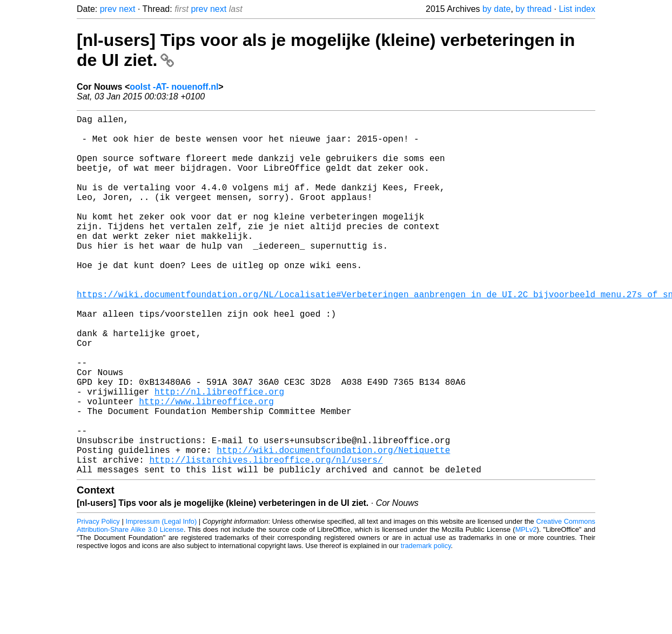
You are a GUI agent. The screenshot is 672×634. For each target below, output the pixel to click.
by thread (533, 9)
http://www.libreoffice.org (206, 466)
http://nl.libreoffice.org (219, 454)
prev (108, 9)
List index (577, 9)
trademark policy (426, 626)
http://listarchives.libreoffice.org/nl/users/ (266, 537)
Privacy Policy (98, 601)
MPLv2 (526, 609)
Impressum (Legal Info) (161, 601)
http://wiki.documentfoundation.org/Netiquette (333, 525)
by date (496, 9)
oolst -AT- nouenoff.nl (174, 87)
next (127, 9)
